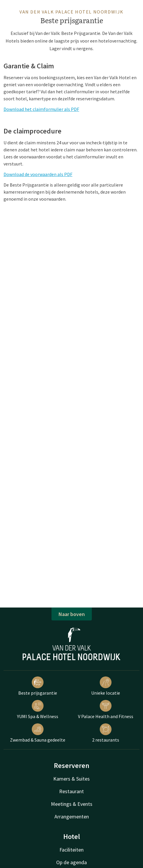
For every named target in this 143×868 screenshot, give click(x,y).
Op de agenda (71, 862)
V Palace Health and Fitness (106, 710)
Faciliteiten (71, 850)
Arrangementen (72, 817)
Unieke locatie (106, 686)
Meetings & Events (72, 804)
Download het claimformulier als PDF (41, 109)
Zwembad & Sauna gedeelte (38, 733)
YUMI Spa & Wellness (38, 710)
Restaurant (71, 791)
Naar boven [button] (72, 614)
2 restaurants (106, 733)
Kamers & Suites (71, 779)
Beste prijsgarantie (38, 686)
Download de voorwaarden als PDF (38, 174)
